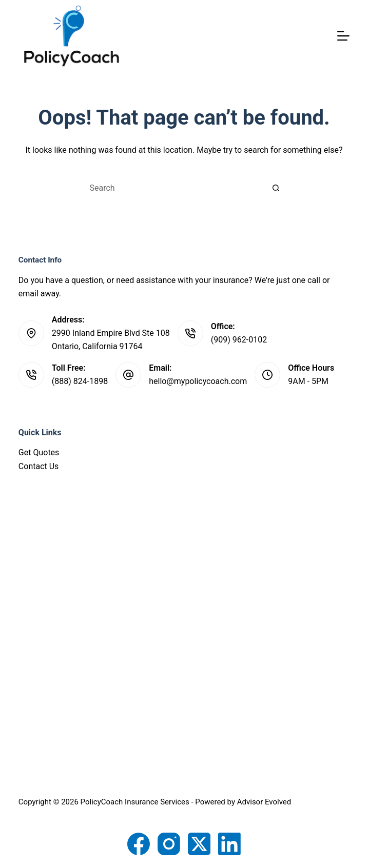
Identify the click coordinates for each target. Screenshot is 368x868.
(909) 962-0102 (239, 340)
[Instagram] (169, 844)
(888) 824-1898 (80, 381)
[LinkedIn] (229, 844)
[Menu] (343, 36)
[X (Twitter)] (199, 844)
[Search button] (276, 188)
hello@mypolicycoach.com (198, 381)
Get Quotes (39, 452)
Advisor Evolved (264, 802)
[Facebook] (139, 844)
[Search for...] (173, 188)
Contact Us (39, 466)
